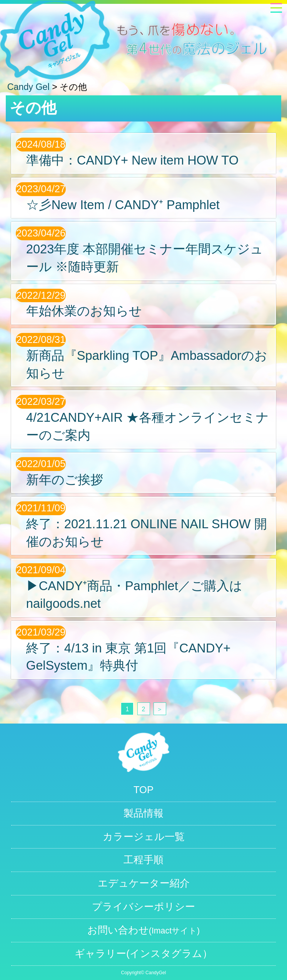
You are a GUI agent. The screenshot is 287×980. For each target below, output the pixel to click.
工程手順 (143, 860)
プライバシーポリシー (143, 907)
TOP (143, 790)
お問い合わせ (143, 930)
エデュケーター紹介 (144, 883)
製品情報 (143, 813)
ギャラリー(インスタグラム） (143, 953)
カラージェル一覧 (144, 837)
